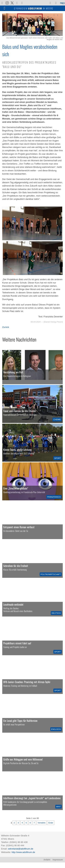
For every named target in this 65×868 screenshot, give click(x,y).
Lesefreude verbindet (13, 604)
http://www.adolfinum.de (23, 852)
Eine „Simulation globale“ (16, 488)
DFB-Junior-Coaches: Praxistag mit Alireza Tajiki (27, 682)
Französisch (54, 497)
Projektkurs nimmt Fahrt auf (17, 643)
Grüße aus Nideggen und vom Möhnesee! (23, 759)
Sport (58, 458)
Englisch (56, 729)
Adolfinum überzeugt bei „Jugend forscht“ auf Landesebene (32, 798)
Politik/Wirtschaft (51, 574)
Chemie (57, 419)
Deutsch (56, 613)
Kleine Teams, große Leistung (18, 450)
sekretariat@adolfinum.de (21, 849)
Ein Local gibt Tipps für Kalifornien (20, 721)
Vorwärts (42, 823)
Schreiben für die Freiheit (16, 566)
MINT (58, 807)
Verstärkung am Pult (13, 372)
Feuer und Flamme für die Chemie (19, 411)
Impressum (58, 860)
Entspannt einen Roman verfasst (19, 527)
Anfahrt (47, 860)
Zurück (6, 327)
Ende (51, 823)
